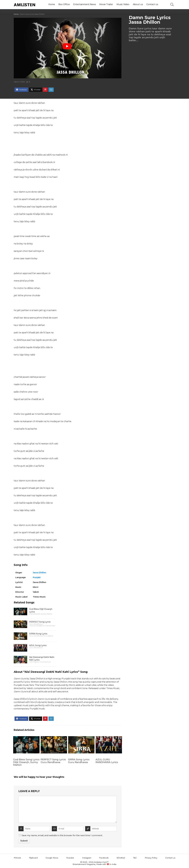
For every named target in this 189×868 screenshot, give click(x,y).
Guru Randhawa (36, 624)
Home (52, 4)
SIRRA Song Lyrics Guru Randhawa (79, 761)
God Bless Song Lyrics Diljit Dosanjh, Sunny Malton (26, 762)
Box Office (64, 4)
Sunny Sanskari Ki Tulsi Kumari (43, 626)
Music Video (123, 4)
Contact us (152, 4)
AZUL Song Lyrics (38, 645)
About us (138, 4)
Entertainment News (85, 4)
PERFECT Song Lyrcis (40, 622)
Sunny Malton (46, 614)
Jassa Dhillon (40, 573)
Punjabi (37, 577)
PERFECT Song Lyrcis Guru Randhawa (53, 761)
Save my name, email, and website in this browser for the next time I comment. (62, 835)
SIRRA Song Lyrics (38, 634)
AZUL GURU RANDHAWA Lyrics (107, 761)
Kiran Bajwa (48, 636)
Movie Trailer (106, 4)
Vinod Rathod (45, 662)
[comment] (68, 809)
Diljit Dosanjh (35, 614)
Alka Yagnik (34, 662)
